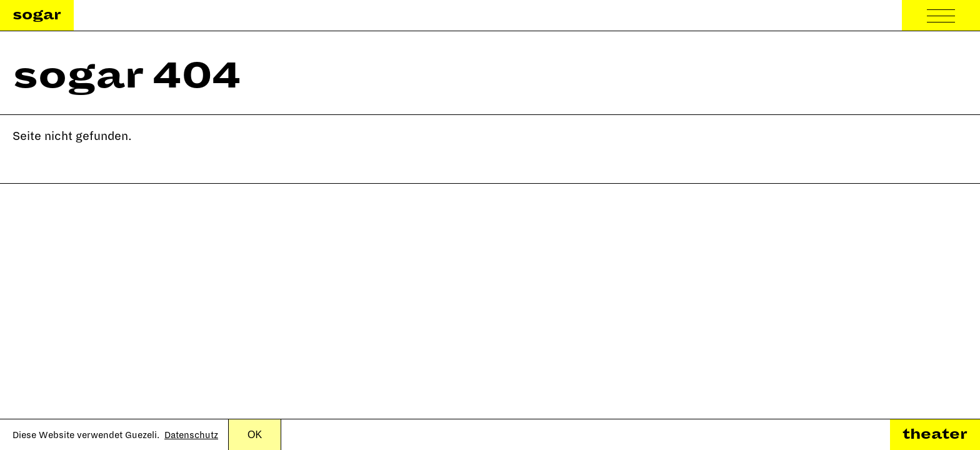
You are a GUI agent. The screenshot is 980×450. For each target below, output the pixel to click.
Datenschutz (191, 435)
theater (935, 434)
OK (255, 435)
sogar (37, 15)
